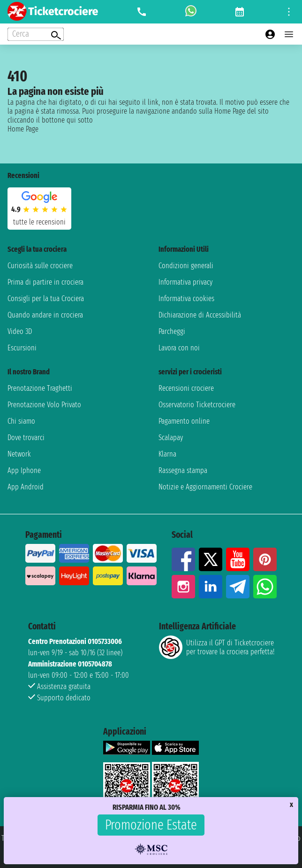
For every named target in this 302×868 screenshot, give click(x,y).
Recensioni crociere (186, 388)
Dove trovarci (26, 438)
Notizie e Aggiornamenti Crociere (205, 487)
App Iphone (24, 470)
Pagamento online (184, 421)
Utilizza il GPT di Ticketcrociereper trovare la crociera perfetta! (217, 647)
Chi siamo (21, 421)
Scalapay (171, 438)
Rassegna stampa (183, 470)
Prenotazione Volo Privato (44, 405)
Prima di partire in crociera (45, 282)
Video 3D (20, 331)
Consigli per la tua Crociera (46, 298)
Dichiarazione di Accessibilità (200, 315)
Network (19, 454)
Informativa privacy (185, 282)
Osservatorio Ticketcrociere (197, 405)
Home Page (23, 129)
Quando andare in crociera (45, 315)
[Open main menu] (289, 34)
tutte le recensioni (39, 222)
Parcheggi (172, 331)
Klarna (167, 454)
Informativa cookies (186, 298)
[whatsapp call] (191, 12)
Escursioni (22, 348)
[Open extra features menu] (36, 34)
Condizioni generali (186, 266)
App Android (26, 487)
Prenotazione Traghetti (40, 388)
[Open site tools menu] (289, 12)
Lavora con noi (179, 348)
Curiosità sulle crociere (40, 266)
